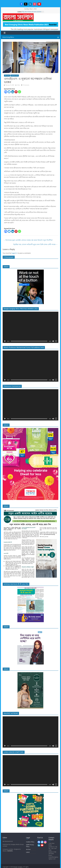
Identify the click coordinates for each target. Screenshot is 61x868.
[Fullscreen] (56, 341)
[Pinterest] (16, 92)
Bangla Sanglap (18, 17)
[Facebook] (6, 92)
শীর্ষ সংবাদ (7, 76)
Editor (19, 85)
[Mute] (53, 341)
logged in (14, 253)
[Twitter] (9, 92)
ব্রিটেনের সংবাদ (15, 76)
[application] (30, 327)
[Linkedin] (13, 92)
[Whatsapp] (19, 92)
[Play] (5, 341)
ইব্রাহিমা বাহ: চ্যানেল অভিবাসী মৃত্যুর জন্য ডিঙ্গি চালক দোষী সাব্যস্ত (35, 245)
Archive (28, 850)
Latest (28, 852)
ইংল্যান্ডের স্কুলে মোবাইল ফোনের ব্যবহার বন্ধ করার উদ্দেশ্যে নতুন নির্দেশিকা (28, 240)
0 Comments (25, 85)
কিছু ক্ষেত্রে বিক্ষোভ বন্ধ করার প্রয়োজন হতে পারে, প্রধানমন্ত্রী (32, 13)
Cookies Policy (30, 842)
